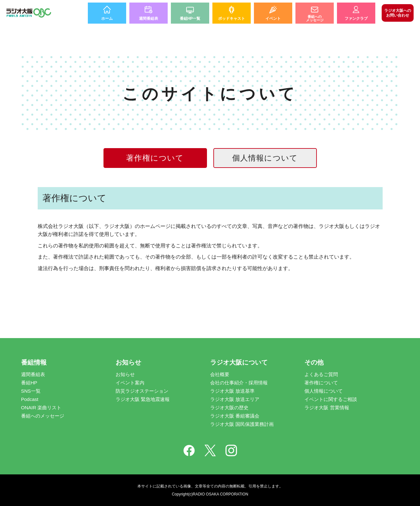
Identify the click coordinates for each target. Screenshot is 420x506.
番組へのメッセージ (43, 416)
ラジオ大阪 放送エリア (235, 399)
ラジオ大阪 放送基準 (232, 391)
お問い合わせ (398, 13)
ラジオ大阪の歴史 (229, 408)
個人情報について (265, 158)
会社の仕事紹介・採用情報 (239, 383)
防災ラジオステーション (142, 391)
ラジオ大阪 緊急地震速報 (143, 399)
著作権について (321, 383)
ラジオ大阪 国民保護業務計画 (242, 424)
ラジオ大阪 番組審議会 (235, 416)
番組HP (29, 383)
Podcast (30, 399)
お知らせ (125, 374)
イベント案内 (130, 383)
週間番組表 (33, 374)
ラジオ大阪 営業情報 (327, 408)
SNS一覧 (31, 391)
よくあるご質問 (321, 374)
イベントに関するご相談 (331, 399)
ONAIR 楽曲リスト (41, 408)
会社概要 (220, 374)
